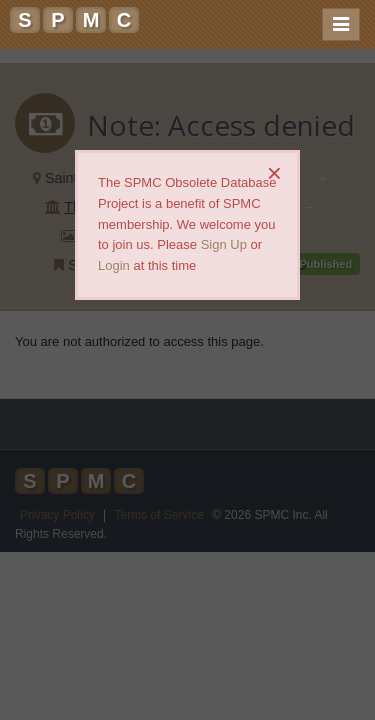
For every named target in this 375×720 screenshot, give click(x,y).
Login (114, 265)
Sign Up (224, 244)
